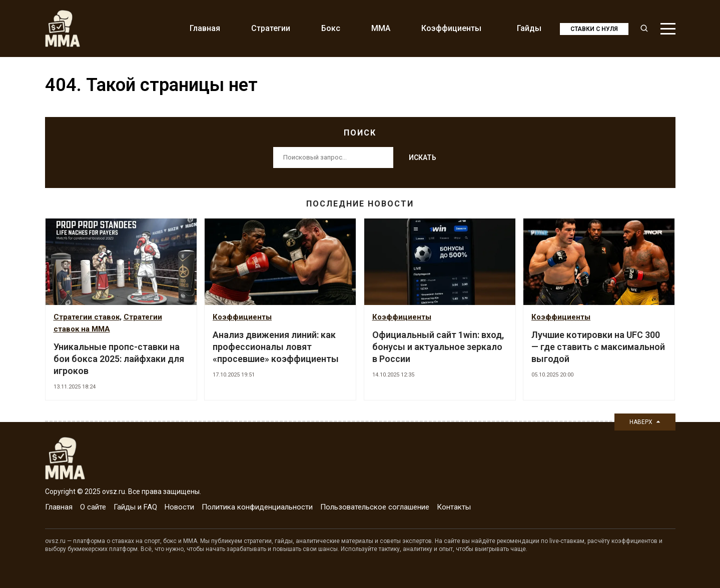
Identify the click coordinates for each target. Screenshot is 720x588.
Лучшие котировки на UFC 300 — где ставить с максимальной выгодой (598, 347)
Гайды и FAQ (135, 507)
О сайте (93, 507)
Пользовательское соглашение (375, 507)
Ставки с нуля (594, 29)
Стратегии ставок (87, 317)
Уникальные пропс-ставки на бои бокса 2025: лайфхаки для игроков (119, 359)
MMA (381, 28)
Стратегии (271, 28)
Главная (205, 28)
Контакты (454, 507)
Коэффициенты (451, 28)
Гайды (529, 28)
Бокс (331, 28)
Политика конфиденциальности (257, 507)
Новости (179, 507)
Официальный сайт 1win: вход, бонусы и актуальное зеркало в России (438, 347)
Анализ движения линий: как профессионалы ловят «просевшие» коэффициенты (276, 347)
